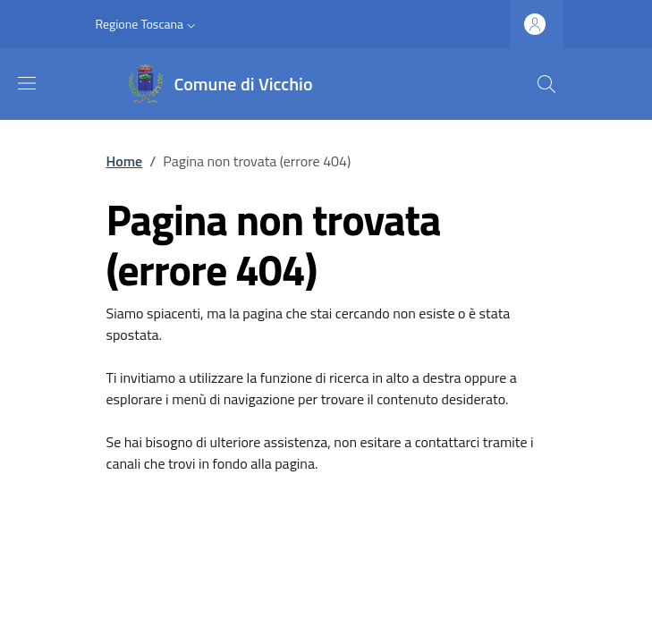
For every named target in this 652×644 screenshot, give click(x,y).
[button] (148, 24)
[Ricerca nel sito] (546, 84)
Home (125, 161)
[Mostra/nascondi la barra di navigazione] (27, 83)
